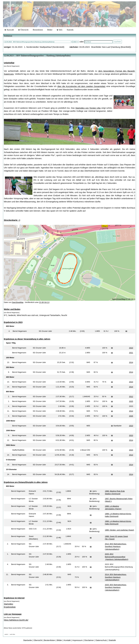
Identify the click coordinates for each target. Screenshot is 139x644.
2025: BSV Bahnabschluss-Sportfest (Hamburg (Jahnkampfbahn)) (116, 587)
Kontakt (67, 640)
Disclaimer (89, 640)
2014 (131, 362)
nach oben (13, 634)
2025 (131, 401)
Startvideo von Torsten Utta (88, 108)
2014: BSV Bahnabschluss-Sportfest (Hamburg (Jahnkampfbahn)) (116, 577)
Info (60, 30)
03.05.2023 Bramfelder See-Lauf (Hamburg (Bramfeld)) (105, 47)
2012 (131, 397)
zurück (6, 634)
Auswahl (9, 30)
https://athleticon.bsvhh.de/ (16, 620)
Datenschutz (101, 640)
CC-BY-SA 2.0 (44, 302)
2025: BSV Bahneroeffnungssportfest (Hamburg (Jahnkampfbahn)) (117, 557)
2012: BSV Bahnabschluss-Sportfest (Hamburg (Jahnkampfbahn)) (116, 547)
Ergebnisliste (10, 607)
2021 (131, 353)
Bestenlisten (38, 30)
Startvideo (8, 604)
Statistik (70, 30)
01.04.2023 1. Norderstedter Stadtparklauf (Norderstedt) (38, 47)
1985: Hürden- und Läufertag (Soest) (119, 530)
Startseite (27, 640)
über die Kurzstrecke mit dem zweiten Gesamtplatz (81, 86)
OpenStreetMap (18, 302)
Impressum (77, 640)
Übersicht (23, 30)
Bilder (50, 30)
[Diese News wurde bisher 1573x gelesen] (18, 628)
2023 (131, 348)
